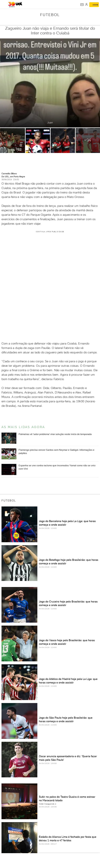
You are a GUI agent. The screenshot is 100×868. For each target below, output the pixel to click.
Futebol (50, 15)
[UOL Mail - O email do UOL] (82, 5)
